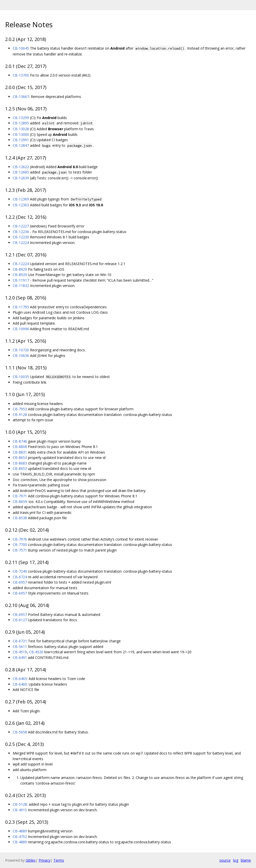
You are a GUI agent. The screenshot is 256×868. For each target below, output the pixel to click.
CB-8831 (20, 452)
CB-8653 (20, 458)
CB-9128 (20, 415)
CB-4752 (20, 837)
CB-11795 (21, 307)
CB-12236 (21, 232)
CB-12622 (21, 167)
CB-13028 (21, 129)
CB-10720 (21, 350)
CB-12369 (21, 199)
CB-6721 (20, 641)
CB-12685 (21, 172)
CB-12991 (21, 140)
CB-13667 (21, 97)
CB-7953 (20, 409)
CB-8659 (20, 502)
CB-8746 (20, 441)
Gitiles (31, 860)
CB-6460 (20, 684)
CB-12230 (21, 237)
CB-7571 (20, 550)
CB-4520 (36, 652)
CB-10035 (21, 377)
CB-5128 (20, 804)
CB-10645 (21, 48)
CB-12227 (21, 226)
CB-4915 (20, 810)
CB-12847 (21, 145)
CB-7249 (20, 571)
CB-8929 (20, 269)
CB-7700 (20, 545)
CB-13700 (21, 75)
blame (246, 860)
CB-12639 (21, 178)
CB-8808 (20, 447)
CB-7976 (20, 539)
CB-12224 (21, 243)
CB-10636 (21, 356)
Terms (59, 860)
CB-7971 (20, 496)
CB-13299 (21, 118)
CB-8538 (20, 518)
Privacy (44, 860)
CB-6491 (20, 657)
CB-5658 (20, 732)
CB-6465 (20, 679)
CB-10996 (21, 329)
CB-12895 (21, 123)
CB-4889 (20, 831)
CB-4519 (20, 652)
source (225, 860)
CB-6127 (20, 620)
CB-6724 (20, 577)
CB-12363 (21, 205)
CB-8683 (20, 463)
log (236, 860)
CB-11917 (21, 280)
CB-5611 (20, 647)
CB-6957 (20, 582)
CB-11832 (21, 286)
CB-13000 (21, 134)
